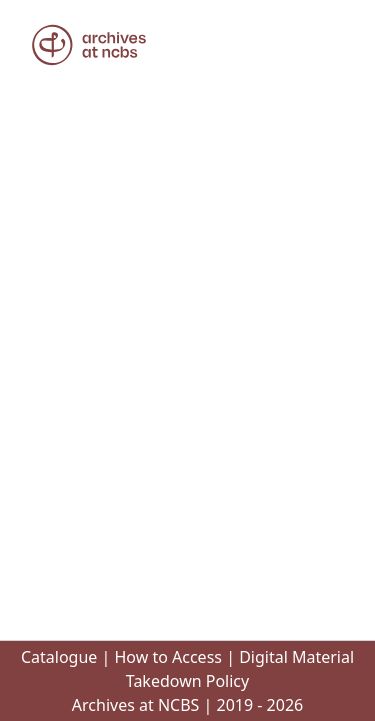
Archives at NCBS (136, 705)
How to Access (168, 657)
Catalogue (59, 657)
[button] (89, 45)
